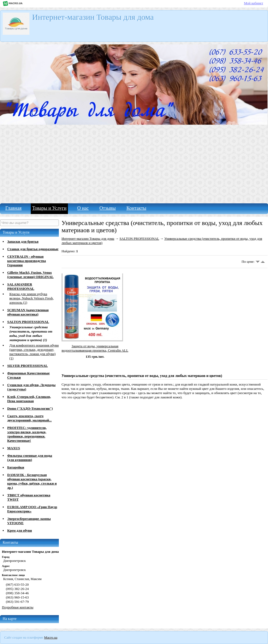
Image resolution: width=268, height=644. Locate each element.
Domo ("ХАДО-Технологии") (30, 408)
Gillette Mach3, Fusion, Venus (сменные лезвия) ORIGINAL (30, 275)
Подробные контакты (18, 607)
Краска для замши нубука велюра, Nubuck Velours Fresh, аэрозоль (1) (32, 298)
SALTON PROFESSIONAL (28, 322)
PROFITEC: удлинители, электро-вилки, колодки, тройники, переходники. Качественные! (27, 434)
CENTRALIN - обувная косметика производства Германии (26, 261)
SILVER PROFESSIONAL (28, 366)
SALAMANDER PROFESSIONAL (21, 286)
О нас (83, 208)
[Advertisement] (134, 163)
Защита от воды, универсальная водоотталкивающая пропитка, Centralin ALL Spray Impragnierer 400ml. (95, 350)
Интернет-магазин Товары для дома (88, 239)
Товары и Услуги (49, 208)
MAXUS (14, 448)
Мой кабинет (254, 3)
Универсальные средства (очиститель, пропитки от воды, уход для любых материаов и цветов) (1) (31, 334)
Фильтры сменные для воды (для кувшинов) (30, 458)
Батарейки (16, 467)
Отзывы (108, 208)
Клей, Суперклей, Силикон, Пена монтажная (29, 399)
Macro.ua (51, 637)
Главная (13, 208)
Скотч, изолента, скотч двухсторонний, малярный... (29, 418)
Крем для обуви (20, 530)
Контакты (136, 208)
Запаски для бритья (23, 241)
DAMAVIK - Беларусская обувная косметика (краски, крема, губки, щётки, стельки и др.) (32, 481)
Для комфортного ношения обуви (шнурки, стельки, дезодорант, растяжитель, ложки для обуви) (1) (34, 352)
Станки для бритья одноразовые (33, 249)
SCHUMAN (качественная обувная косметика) (28, 312)
